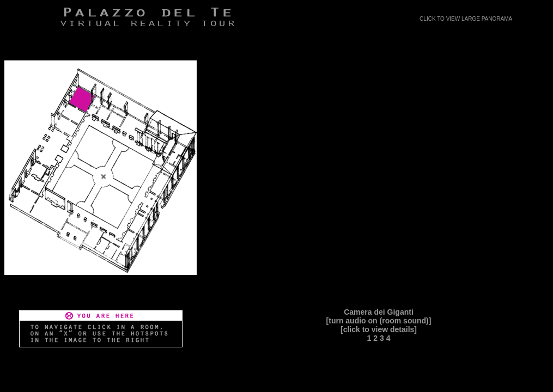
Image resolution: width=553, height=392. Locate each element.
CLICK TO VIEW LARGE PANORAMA (466, 19)
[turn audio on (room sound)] (379, 321)
